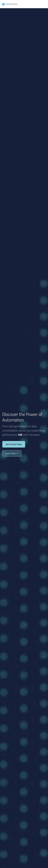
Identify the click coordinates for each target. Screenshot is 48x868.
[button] (43, 4)
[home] (10, 4)
